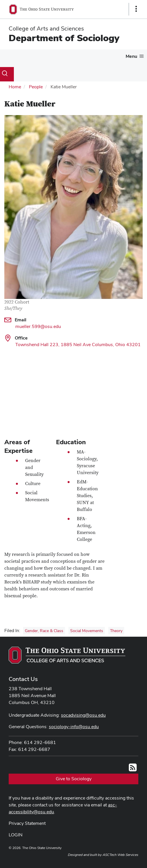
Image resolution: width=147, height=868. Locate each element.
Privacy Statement (27, 823)
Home (15, 87)
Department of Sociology (64, 38)
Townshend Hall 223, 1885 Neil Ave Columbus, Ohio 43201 (78, 345)
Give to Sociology (74, 779)
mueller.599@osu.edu (38, 326)
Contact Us (23, 679)
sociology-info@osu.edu (74, 727)
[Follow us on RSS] (133, 769)
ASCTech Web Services (120, 855)
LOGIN (16, 835)
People (36, 87)
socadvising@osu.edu (83, 715)
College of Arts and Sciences (46, 28)
